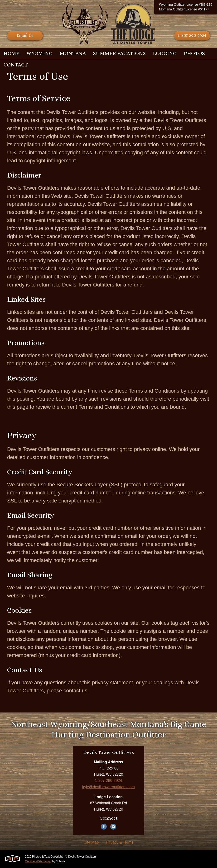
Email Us (25, 35)
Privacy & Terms (119, 842)
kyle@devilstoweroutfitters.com (108, 787)
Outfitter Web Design (38, 861)
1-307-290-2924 (192, 35)
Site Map (91, 842)
